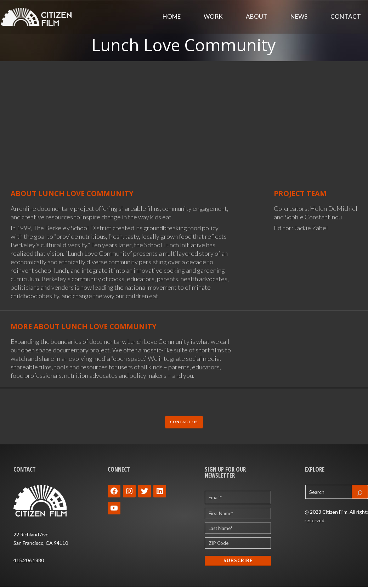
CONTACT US (184, 423)
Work (213, 18)
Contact (346, 18)
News (299, 18)
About (257, 18)
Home (172, 18)
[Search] (360, 493)
